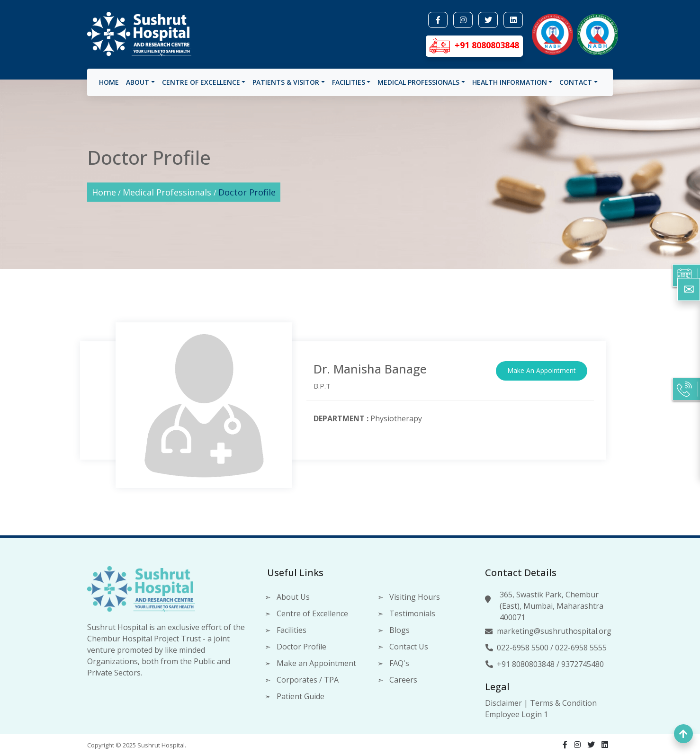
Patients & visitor (286, 82)
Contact (576, 82)
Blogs (399, 630)
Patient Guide (301, 696)
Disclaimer (503, 703)
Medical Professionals (418, 82)
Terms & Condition (563, 703)
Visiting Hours (415, 597)
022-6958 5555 (581, 648)
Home (109, 82)
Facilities (349, 82)
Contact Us (409, 647)
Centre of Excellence (201, 82)
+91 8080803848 (526, 664)
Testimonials (412, 613)
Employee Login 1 (516, 714)
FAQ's (399, 663)
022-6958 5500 (523, 648)
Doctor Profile (247, 192)
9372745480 (583, 664)
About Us (293, 597)
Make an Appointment (316, 663)
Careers (403, 680)
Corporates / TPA (308, 680)
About (138, 82)
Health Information (510, 82)
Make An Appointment (542, 370)
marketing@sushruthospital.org (554, 631)
